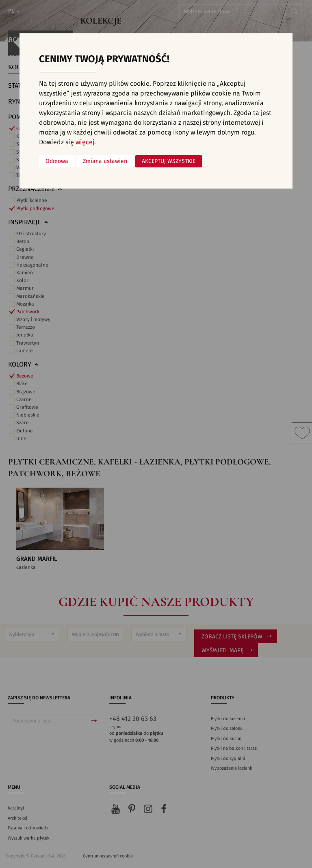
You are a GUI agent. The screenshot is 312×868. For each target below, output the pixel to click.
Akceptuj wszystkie (169, 161)
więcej (85, 142)
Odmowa (57, 161)
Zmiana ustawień (105, 161)
